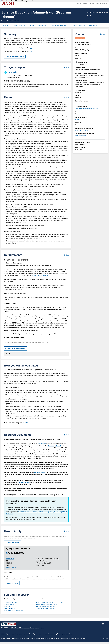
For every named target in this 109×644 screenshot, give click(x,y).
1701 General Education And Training (87, 108)
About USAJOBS (6, 638)
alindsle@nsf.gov (11, 567)
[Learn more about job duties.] (66, 97)
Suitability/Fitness (81, 136)
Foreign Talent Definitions (40, 275)
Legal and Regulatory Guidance (64, 634)
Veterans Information (48, 634)
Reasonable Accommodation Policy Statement (28, 634)
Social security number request (13, 610)
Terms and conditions (75, 638)
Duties (32, 25)
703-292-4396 (10, 559)
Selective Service (9, 608)
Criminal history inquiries (11, 602)
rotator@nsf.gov (24, 483)
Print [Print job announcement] (89, 16)
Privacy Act (7, 606)
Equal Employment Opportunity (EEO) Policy (50, 602)
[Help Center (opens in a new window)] (94, 4)
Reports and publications (61, 638)
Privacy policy (49, 638)
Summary (6, 25)
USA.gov (84, 638)
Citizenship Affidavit (54, 446)
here (31, 48)
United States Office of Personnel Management (25, 628)
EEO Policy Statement (8, 634)
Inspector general (28, 638)
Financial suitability (10, 604)
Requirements (43, 25)
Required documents (78, 25)
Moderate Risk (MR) (81, 130)
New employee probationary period (47, 604)
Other (77, 119)
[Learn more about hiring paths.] (66, 68)
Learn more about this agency (15, 57)
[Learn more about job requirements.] (66, 255)
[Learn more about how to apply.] (66, 531)
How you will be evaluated (59, 25)
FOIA (21, 638)
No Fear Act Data (39, 638)
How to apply (93, 25)
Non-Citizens (42, 444)
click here (26, 423)
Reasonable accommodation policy (47, 606)
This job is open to (20, 25)
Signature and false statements (46, 608)
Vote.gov (105, 638)
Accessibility (15, 638)
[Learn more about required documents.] (66, 435)
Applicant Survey (40, 472)
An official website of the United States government (18, 1)
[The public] (20, 74)
